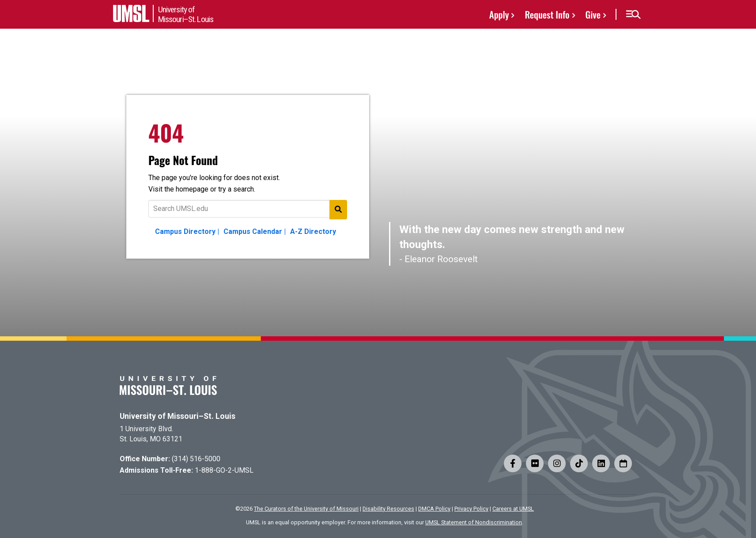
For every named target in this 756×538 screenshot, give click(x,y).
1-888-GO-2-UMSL (224, 470)
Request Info (547, 14)
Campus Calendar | (255, 231)
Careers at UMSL (513, 509)
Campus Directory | (187, 231)
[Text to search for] (248, 209)
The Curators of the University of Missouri (306, 509)
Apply (499, 14)
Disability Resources (388, 509)
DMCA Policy (434, 509)
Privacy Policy (471, 509)
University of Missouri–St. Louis (178, 416)
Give (593, 14)
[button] (633, 15)
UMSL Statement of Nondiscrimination (474, 522)
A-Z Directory (313, 231)
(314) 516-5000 (196, 459)
